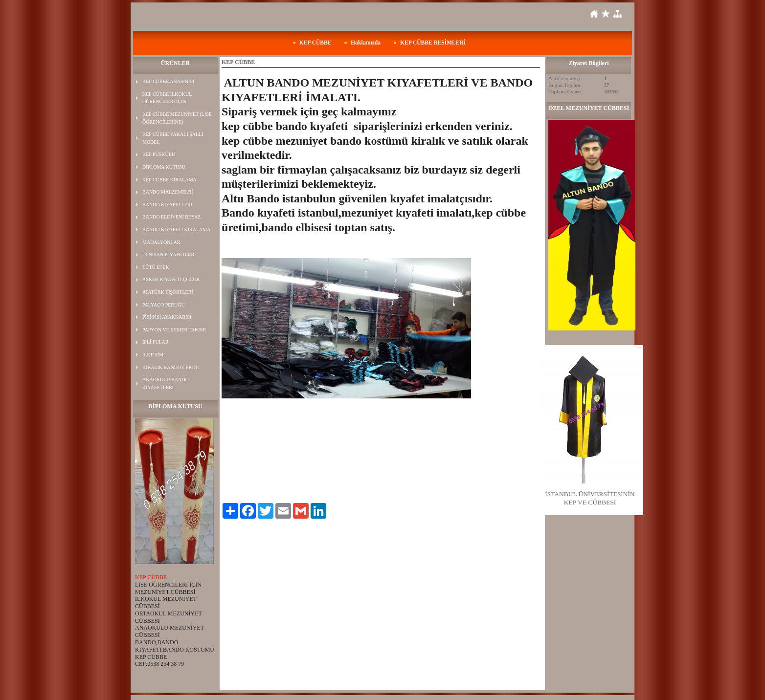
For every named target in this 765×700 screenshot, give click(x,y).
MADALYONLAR (161, 242)
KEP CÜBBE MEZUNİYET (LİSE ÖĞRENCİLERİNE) (177, 118)
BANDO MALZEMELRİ (168, 192)
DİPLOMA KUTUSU (164, 167)
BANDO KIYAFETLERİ (167, 205)
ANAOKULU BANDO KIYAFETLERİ (166, 383)
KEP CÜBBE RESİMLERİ (433, 43)
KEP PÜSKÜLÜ (159, 154)
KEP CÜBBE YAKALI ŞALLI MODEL (173, 138)
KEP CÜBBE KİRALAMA (169, 180)
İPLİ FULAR (156, 342)
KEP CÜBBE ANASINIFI (168, 81)
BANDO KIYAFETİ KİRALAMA (176, 230)
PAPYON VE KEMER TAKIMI (174, 330)
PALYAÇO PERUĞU (164, 305)
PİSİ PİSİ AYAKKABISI (167, 317)
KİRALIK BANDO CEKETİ (171, 367)
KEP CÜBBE (315, 43)
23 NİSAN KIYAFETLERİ (169, 254)
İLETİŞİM (153, 355)
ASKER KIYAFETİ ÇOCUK (171, 279)
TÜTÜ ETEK (156, 267)
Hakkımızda (366, 43)
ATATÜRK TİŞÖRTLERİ (168, 292)
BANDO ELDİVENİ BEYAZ (171, 217)
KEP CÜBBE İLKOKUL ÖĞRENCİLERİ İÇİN (167, 98)
